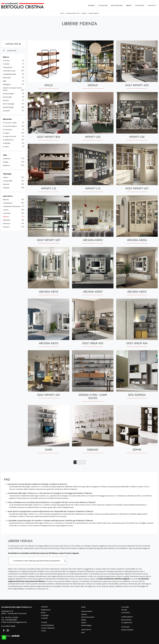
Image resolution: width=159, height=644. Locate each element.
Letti (83, 633)
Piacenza (7, 224)
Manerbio (7, 220)
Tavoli (43, 631)
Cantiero (7, 64)
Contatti (152, 5)
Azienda (91, 5)
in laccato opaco (11, 126)
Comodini (125, 607)
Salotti (84, 623)
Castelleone (8, 203)
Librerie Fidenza (94, 13)
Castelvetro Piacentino (13, 207)
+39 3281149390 (11, 620)
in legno (7, 133)
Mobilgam (8, 85)
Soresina (7, 227)
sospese (7, 188)
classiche (8, 159)
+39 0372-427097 (11, 618)
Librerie (84, 13)
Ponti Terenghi (9, 104)
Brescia (7, 200)
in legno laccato (10, 136)
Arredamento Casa (73, 13)
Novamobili (8, 97)
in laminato (8, 130)
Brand (129, 5)
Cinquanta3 (8, 67)
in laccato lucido (11, 123)
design (6, 162)
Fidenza (7, 217)
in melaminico (9, 140)
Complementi (127, 623)
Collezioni (103, 5)
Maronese (8, 78)
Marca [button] (6, 57)
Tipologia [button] (7, 174)
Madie (84, 620)
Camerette (126, 613)
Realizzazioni (117, 5)
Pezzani (7, 101)
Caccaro (7, 61)
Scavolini (7, 111)
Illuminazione (126, 620)
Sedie (83, 607)
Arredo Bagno (86, 625)
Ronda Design (9, 107)
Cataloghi (140, 5)
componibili (8, 181)
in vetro (7, 147)
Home (62, 13)
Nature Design (9, 94)
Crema (7, 210)
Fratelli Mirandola (10, 74)
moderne (7, 166)
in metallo (8, 143)
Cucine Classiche (48, 628)
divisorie (7, 184)
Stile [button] (5, 155)
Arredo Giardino (127, 630)
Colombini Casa (10, 71)
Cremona (8, 213)
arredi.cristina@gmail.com (17, 622)
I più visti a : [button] (8, 196)
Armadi (124, 610)
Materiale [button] (7, 119)
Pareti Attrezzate (88, 617)
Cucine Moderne (47, 625)
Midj (5, 81)
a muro (6, 177)
